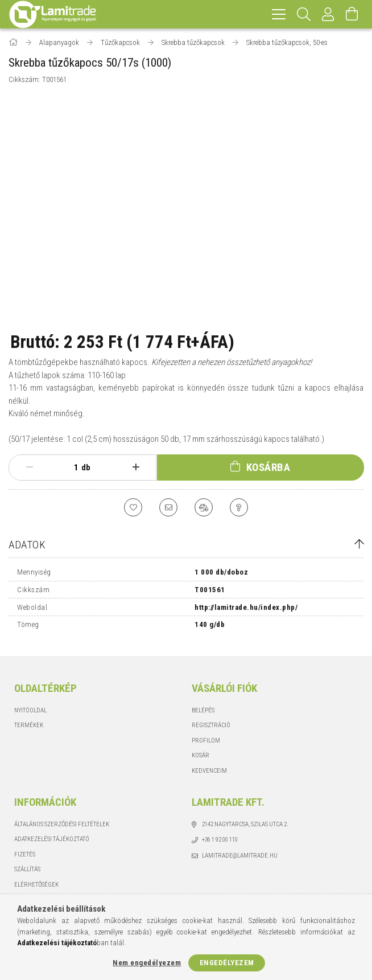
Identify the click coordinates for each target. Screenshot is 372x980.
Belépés (203, 710)
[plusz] (136, 468)
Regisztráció (211, 725)
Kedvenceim (209, 771)
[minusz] (29, 468)
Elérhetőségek (36, 885)
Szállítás (27, 869)
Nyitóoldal (30, 710)
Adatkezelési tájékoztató (52, 839)
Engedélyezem (227, 963)
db (86, 468)
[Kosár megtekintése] (352, 14)
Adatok (27, 545)
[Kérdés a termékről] (239, 507)
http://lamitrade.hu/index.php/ (246, 607)
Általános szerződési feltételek (62, 824)
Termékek (29, 725)
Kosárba (268, 467)
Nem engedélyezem (147, 963)
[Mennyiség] (70, 468)
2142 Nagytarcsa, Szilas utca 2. (245, 824)
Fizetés (25, 854)
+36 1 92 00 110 (220, 840)
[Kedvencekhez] (133, 507)
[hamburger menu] (279, 14)
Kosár (201, 755)
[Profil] (328, 14)
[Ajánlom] (168, 507)
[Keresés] (304, 14)
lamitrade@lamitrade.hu (240, 856)
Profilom (206, 741)
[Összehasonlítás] (204, 507)
